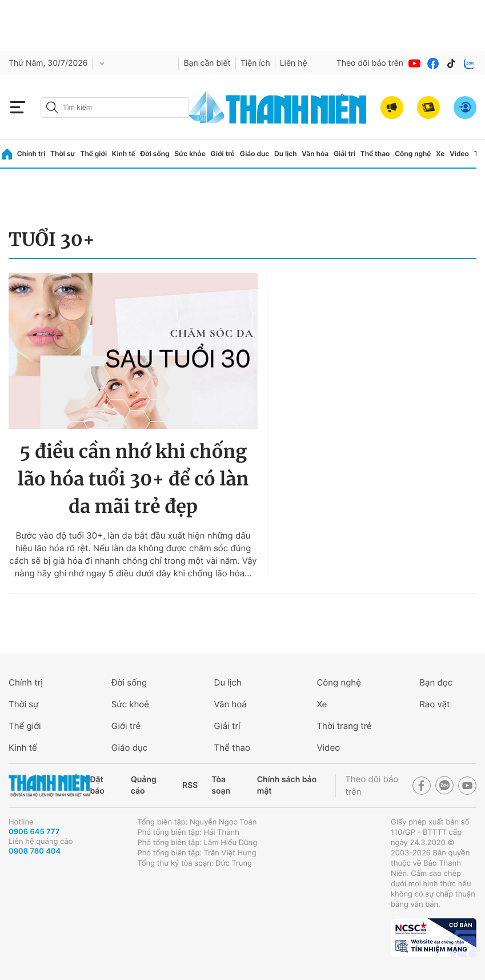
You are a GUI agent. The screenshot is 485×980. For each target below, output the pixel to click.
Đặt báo (97, 785)
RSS (190, 785)
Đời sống (155, 154)
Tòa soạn (221, 785)
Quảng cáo (144, 785)
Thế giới (93, 154)
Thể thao (375, 154)
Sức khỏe (190, 154)
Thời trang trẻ (344, 726)
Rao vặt (434, 704)
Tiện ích (255, 63)
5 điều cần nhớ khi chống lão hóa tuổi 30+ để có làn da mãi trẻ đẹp (133, 479)
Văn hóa (315, 154)
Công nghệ (413, 154)
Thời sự (63, 154)
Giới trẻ (223, 154)
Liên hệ (294, 63)
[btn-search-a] (52, 107)
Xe (440, 154)
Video (459, 154)
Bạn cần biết (207, 63)
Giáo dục (255, 154)
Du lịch (286, 154)
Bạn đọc (436, 682)
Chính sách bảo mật (287, 785)
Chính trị (31, 154)
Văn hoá (231, 704)
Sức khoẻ (130, 704)
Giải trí (344, 154)
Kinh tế (124, 154)
